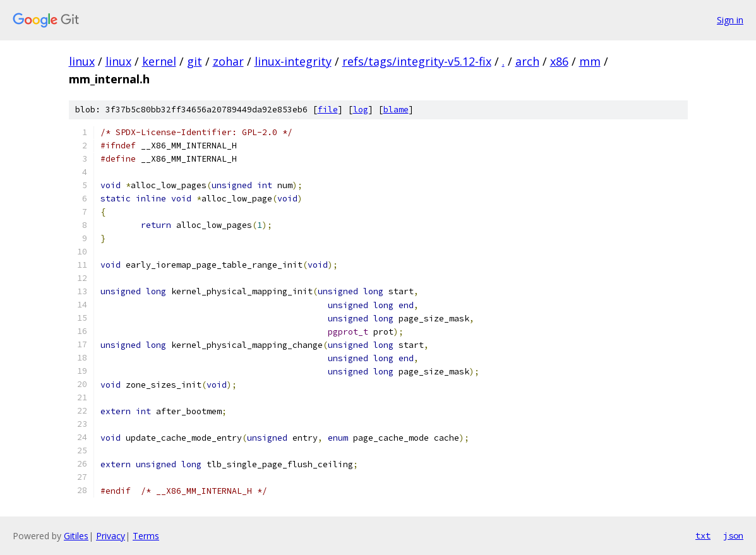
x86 (559, 61)
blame (396, 110)
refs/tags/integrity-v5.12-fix (417, 61)
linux (82, 61)
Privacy (111, 536)
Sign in (730, 20)
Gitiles (76, 536)
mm (590, 61)
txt (703, 535)
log (361, 110)
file (328, 110)
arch (527, 61)
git (195, 61)
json (733, 535)
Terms (146, 536)
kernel (159, 61)
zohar (228, 61)
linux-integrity (293, 61)
